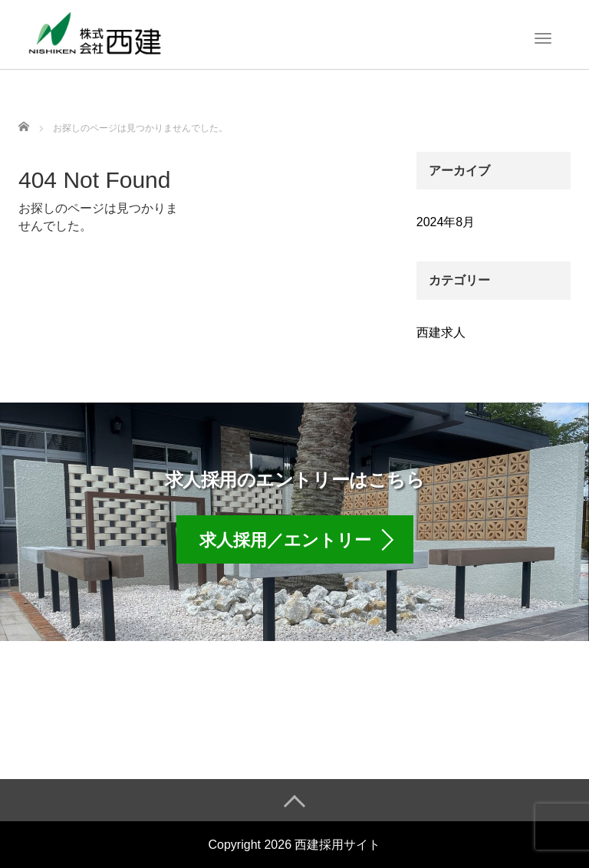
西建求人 (441, 332)
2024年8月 (446, 222)
